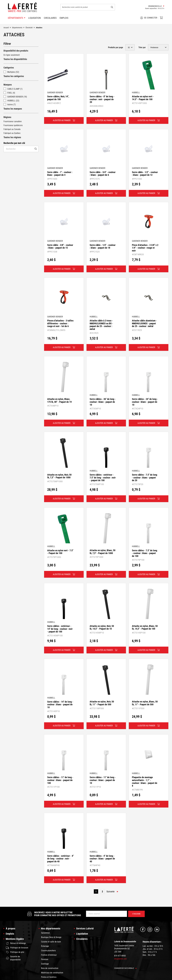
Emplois (64, 18)
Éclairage (45, 946)
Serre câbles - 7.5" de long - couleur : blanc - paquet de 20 (145, 478)
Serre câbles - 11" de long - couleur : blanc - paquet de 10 (103, 780)
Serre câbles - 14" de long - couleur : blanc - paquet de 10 (60, 704)
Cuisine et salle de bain (51, 942)
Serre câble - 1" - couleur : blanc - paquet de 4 (60, 174)
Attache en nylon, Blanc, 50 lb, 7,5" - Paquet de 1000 (103, 552)
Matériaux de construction (52, 973)
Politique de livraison (17, 948)
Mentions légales (15, 939)
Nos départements (51, 928)
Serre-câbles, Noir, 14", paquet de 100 (58, 98)
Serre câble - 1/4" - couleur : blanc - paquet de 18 (103, 246)
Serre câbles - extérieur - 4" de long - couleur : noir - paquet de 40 (60, 859)
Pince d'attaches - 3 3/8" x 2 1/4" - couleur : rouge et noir (145, 248)
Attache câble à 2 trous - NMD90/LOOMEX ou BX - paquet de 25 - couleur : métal (101, 325)
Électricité (31, 28)
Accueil (8, 28)
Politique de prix (15, 952)
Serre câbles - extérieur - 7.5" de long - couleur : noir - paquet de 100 (103, 478)
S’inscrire (136, 914)
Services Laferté (85, 928)
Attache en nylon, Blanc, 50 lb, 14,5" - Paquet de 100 (145, 627)
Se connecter (149, 18)
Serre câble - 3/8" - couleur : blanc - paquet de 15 (60, 246)
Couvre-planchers (48, 951)
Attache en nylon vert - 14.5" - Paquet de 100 (143, 98)
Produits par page (116, 47)
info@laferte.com (120, 959)
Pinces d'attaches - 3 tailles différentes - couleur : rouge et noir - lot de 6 (60, 323)
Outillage (45, 964)
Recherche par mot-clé (14, 143)
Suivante (110, 891)
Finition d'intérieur (49, 955)
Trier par (142, 47)
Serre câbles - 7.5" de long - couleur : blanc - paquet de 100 (145, 553)
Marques (8, 85)
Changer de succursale (125, 968)
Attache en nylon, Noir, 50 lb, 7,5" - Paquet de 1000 (59, 476)
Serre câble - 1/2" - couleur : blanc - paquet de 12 (145, 174)
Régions (7, 117)
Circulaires (50, 18)
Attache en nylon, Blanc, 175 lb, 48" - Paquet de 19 (59, 400)
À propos (11, 928)
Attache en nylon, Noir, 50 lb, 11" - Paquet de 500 (102, 703)
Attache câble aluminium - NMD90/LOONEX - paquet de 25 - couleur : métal (144, 323)
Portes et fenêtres (49, 977)
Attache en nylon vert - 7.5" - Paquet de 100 (60, 552)
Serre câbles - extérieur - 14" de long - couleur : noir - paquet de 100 (60, 629)
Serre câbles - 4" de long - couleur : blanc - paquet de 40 (102, 859)
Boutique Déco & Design (51, 937)
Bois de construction (50, 968)
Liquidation (35, 18)
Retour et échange (16, 943)
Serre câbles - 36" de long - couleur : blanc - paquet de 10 (103, 402)
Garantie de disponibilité (13, 958)
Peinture (45, 959)
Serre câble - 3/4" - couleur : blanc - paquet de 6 (103, 174)
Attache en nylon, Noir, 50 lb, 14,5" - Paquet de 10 (102, 627)
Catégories (9, 68)
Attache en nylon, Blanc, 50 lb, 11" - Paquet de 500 (145, 703)
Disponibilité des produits (16, 51)
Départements (19, 28)
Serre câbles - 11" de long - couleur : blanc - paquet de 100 (60, 780)
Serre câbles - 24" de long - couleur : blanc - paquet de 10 (145, 402)
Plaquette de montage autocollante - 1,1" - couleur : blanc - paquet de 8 (145, 782)
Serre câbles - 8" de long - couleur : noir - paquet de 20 (102, 99)
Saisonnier (46, 933)
